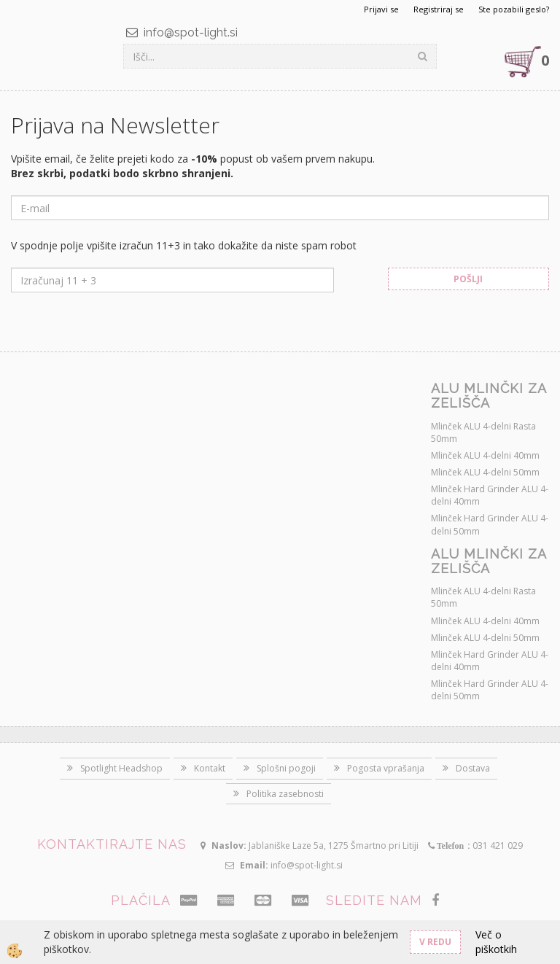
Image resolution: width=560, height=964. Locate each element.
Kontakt (210, 768)
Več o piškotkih (496, 942)
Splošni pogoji (286, 768)
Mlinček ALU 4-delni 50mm (485, 472)
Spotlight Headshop (121, 768)
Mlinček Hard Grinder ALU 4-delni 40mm (490, 495)
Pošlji (468, 279)
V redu (435, 942)
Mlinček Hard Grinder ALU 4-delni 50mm (490, 524)
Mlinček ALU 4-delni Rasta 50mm (483, 432)
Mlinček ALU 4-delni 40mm (485, 455)
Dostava (473, 768)
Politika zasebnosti (285, 794)
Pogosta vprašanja (386, 768)
